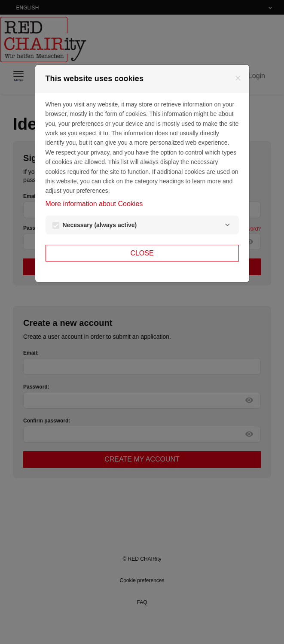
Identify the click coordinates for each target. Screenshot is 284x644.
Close (142, 253)
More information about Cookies (94, 204)
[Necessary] (228, 225)
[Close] (238, 78)
